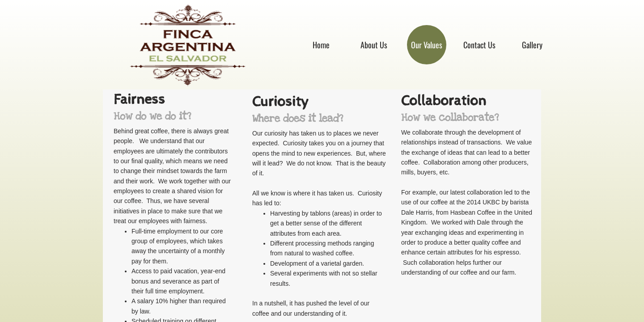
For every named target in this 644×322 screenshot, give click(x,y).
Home (321, 45)
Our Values (427, 45)
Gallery (532, 45)
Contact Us (479, 45)
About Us (374, 45)
